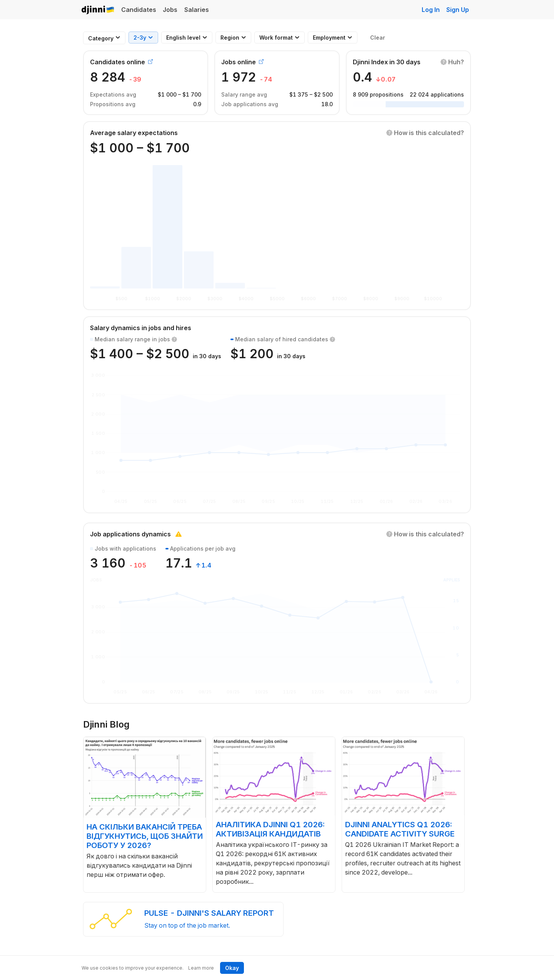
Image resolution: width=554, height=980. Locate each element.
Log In (431, 10)
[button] (452, 62)
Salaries (197, 10)
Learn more (201, 968)
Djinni (98, 10)
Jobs (170, 10)
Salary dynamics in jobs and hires (141, 328)
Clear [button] (378, 38)
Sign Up (458, 10)
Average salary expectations (134, 133)
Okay (232, 968)
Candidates (139, 10)
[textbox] (101, 38)
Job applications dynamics (130, 534)
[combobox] (101, 38)
